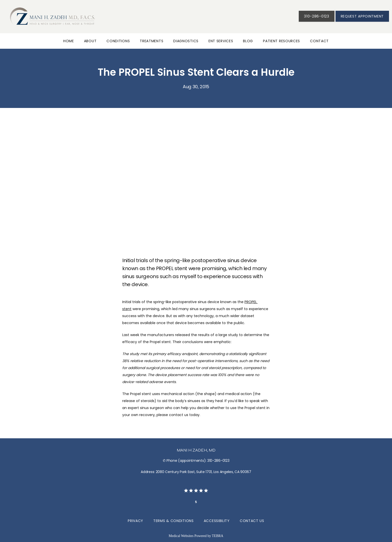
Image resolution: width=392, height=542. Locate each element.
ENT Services (221, 41)
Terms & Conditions (173, 521)
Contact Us (252, 521)
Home (69, 41)
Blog (248, 41)
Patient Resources (281, 41)
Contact (319, 41)
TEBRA (217, 536)
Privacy (135, 521)
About (90, 41)
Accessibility (217, 521)
